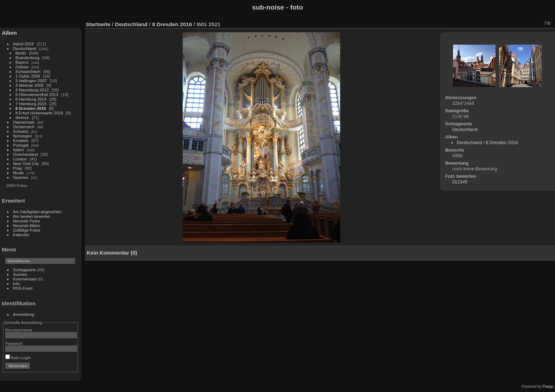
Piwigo (548, 386)
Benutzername (19, 330)
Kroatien (21, 140)
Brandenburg (28, 58)
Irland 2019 (24, 44)
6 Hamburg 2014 (31, 99)
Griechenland (25, 154)
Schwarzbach (28, 71)
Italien (19, 150)
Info (17, 283)
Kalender (21, 235)
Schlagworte (25, 270)
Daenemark (24, 122)
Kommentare (25, 279)
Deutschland (25, 48)
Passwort (14, 343)
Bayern (22, 62)
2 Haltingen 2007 (31, 81)
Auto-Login (18, 357)
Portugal (21, 145)
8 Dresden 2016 (31, 108)
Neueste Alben (27, 225)
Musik (19, 173)
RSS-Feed (23, 288)
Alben (9, 33)
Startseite (98, 24)
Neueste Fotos (27, 221)
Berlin (21, 53)
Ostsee (22, 67)
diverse (22, 117)
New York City (26, 163)
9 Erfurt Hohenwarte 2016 (39, 113)
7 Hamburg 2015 (31, 104)
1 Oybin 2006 (28, 76)
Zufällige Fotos (27, 230)
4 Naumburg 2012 (32, 90)
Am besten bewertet (32, 216)
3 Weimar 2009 (30, 85)
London (20, 159)
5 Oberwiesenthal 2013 (37, 94)
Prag (18, 168)
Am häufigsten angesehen (37, 212)
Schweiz (21, 131)
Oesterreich (24, 127)
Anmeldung (24, 314)
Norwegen (23, 136)
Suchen (20, 274)
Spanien (21, 177)
